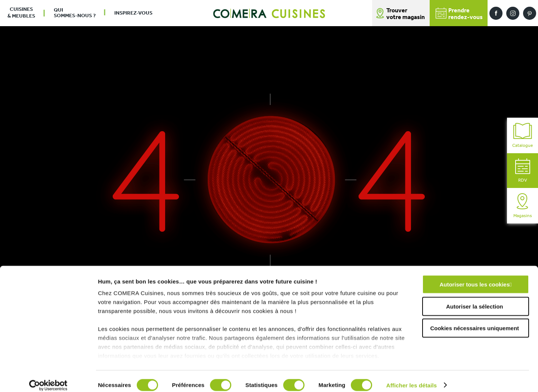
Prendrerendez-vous (459, 14)
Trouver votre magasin (406, 14)
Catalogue (522, 135)
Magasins (523, 206)
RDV (523, 171)
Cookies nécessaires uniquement (474, 320)
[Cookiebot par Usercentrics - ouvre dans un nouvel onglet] (48, 377)
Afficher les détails (412, 377)
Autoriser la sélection (475, 298)
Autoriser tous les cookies (474, 277)
